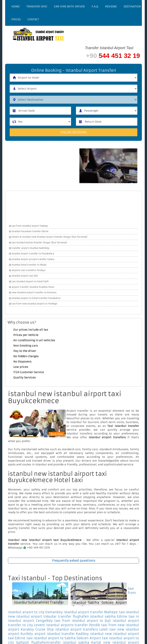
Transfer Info (37, 6)
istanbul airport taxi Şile (25, 276)
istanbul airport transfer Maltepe (91, 612)
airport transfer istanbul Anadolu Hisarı (33, 287)
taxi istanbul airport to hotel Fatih (30, 281)
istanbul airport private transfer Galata (33, 259)
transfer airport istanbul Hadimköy (31, 248)
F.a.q (95, 6)
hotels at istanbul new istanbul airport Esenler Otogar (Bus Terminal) (49, 237)
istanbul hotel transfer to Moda (29, 265)
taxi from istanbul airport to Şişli (83, 621)
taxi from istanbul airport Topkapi (30, 226)
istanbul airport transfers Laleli (82, 629)
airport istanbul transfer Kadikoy (62, 634)
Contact (33, 19)
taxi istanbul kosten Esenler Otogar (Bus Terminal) (39, 243)
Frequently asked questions (74, 561)
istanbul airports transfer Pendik (73, 625)
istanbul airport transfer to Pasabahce (33, 254)
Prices (16, 19)
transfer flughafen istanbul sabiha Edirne (93, 616)
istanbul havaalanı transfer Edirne (30, 231)
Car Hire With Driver (69, 6)
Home (15, 6)
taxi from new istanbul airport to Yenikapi (34, 304)
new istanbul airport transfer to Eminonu (34, 292)
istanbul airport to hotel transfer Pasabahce (36, 298)
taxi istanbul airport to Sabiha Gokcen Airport (64, 638)
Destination (132, 6)
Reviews (111, 6)
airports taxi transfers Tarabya (28, 270)
